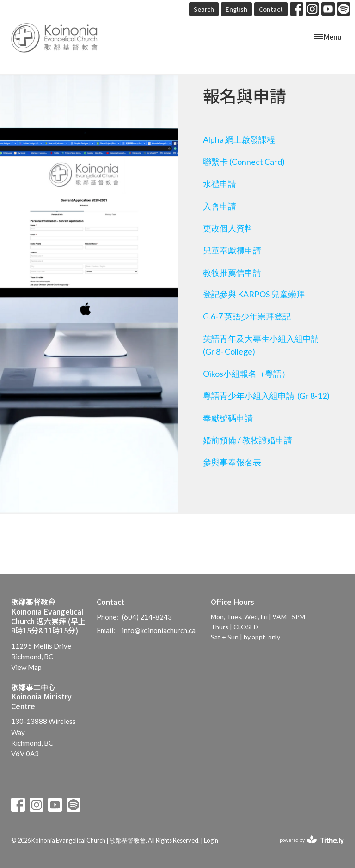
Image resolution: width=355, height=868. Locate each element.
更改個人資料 (228, 228)
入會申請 (220, 206)
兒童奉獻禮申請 (232, 250)
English (236, 9)
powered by (312, 840)
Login (211, 840)
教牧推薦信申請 (232, 272)
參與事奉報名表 (232, 462)
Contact (271, 9)
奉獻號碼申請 (228, 418)
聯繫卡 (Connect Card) (244, 162)
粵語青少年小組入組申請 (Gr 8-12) (266, 396)
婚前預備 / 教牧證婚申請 (248, 440)
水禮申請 (220, 184)
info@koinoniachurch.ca (159, 630)
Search (204, 9)
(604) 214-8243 (147, 617)
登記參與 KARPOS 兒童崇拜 (254, 294)
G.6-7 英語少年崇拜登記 (247, 316)
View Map (26, 667)
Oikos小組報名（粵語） (246, 374)
